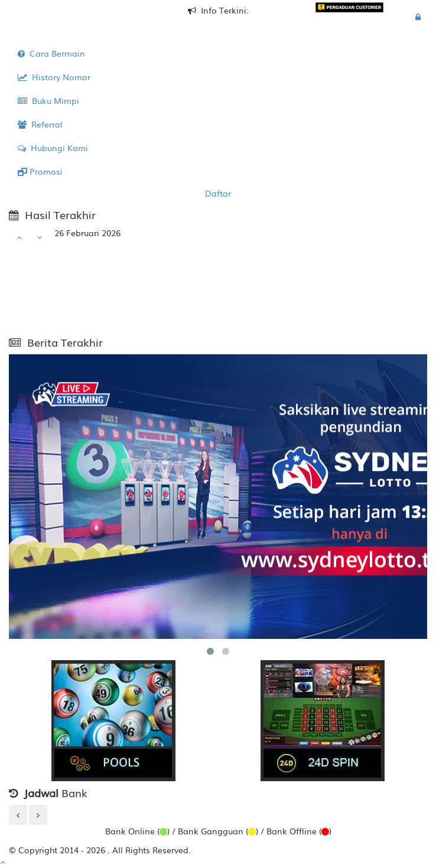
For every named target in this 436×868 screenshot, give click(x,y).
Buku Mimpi (48, 100)
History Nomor (54, 77)
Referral (40, 124)
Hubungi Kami (53, 148)
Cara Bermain (51, 53)
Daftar (218, 193)
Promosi (40, 171)
